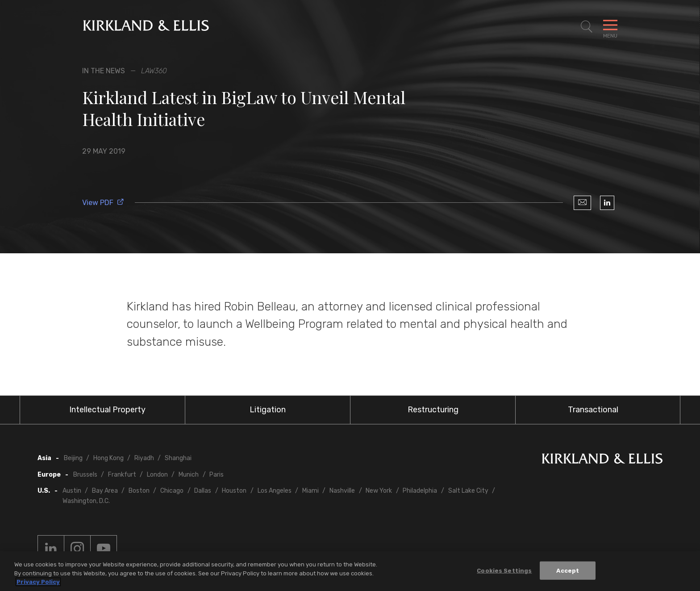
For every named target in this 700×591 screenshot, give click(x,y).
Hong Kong (108, 458)
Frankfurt (122, 475)
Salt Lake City (468, 491)
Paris (217, 475)
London (157, 475)
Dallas (203, 491)
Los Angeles (275, 491)
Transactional (593, 410)
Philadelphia (420, 491)
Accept (568, 570)
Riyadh (144, 458)
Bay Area (105, 491)
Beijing (73, 458)
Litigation (268, 410)
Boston (139, 491)
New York (379, 491)
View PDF (103, 203)
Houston (234, 491)
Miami (310, 491)
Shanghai (178, 458)
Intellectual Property (107, 410)
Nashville (342, 491)
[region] (350, 571)
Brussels (85, 475)
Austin (72, 491)
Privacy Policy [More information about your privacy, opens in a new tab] (38, 582)
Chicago (172, 491)
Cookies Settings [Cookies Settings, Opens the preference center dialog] (504, 570)
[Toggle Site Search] (587, 27)
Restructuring (433, 410)
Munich (189, 475)
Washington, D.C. (86, 501)
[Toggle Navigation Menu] (610, 27)
